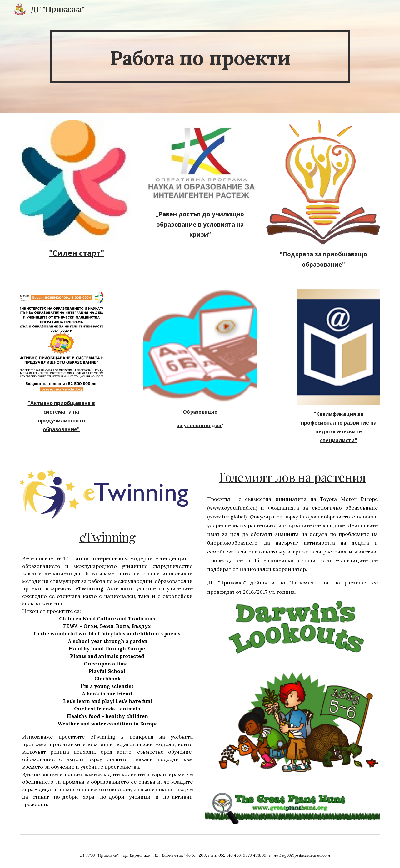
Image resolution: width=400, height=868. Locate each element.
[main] (200, 56)
